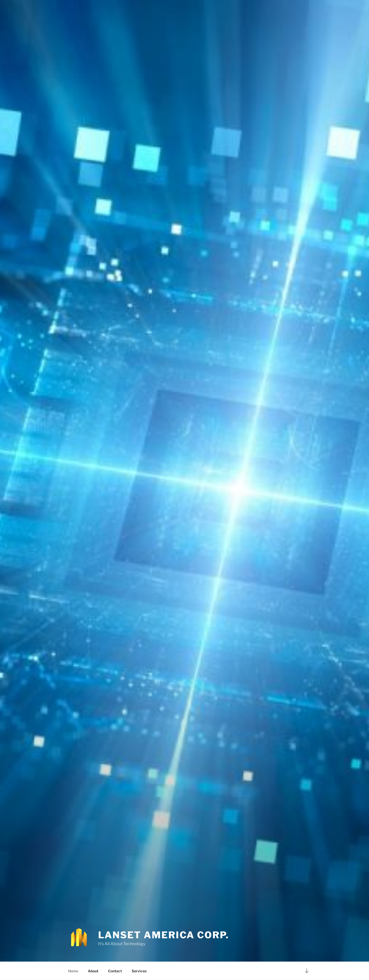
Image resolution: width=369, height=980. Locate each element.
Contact (115, 971)
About (93, 971)
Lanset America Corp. (164, 935)
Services (139, 971)
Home (73, 971)
